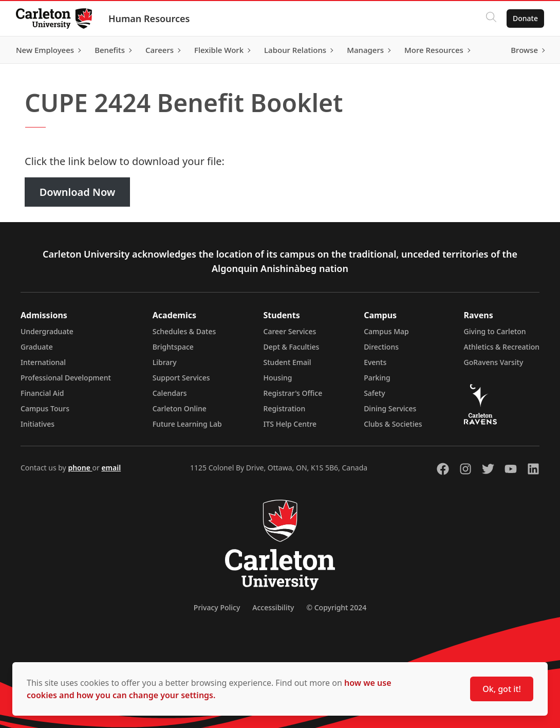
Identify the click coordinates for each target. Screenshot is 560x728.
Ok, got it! (502, 689)
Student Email (287, 362)
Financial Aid (42, 393)
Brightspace (173, 347)
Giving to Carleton (495, 331)
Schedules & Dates (184, 331)
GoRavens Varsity (494, 362)
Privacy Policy (217, 607)
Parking (377, 378)
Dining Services (390, 408)
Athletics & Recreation (502, 347)
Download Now (78, 192)
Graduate (37, 347)
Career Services (290, 331)
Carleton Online (180, 408)
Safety (375, 393)
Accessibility (273, 607)
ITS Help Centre (290, 424)
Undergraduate (47, 331)
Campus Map (386, 331)
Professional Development (66, 378)
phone (80, 468)
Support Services (181, 378)
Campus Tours (45, 408)
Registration (285, 408)
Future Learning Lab (187, 424)
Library (165, 362)
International (43, 362)
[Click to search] (491, 19)
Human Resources (150, 19)
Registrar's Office (293, 393)
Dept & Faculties (292, 347)
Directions (381, 347)
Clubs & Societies (393, 424)
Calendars (170, 393)
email (111, 468)
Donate (525, 18)
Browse (524, 50)
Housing (278, 378)
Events (375, 362)
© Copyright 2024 (336, 607)
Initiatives (38, 424)
